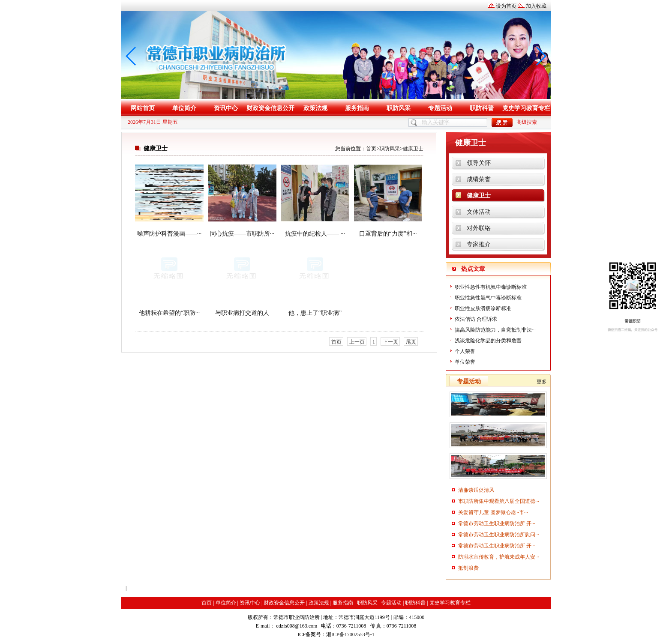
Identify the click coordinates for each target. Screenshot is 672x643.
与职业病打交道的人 (242, 313)
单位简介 (184, 108)
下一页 (390, 342)
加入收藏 (536, 6)
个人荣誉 (465, 351)
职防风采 (399, 108)
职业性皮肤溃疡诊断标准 (483, 308)
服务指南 (357, 108)
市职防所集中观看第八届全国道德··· (499, 501)
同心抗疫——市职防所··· (242, 234)
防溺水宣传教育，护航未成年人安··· (499, 557)
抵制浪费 (468, 568)
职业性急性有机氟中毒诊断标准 (491, 287)
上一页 (357, 342)
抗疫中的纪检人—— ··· (315, 234)
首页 (371, 149)
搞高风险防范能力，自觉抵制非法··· (495, 330)
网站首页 (143, 108)
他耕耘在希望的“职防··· (169, 313)
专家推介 (479, 244)
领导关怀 (479, 163)
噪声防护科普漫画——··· (169, 234)
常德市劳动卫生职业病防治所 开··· (497, 523)
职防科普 (482, 108)
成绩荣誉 (479, 179)
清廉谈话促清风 (476, 490)
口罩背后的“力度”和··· (388, 234)
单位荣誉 (465, 362)
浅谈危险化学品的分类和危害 (488, 341)
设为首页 (506, 6)
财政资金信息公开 (270, 108)
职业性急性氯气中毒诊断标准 (488, 298)
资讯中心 (226, 108)
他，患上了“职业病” (315, 313)
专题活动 (440, 108)
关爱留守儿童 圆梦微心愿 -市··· (493, 512)
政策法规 (315, 108)
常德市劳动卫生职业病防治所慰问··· (499, 535)
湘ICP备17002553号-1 (350, 634)
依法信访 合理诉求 (476, 319)
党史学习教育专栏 (526, 108)
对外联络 (479, 228)
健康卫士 (413, 149)
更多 (542, 382)
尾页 (411, 342)
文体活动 (479, 212)
